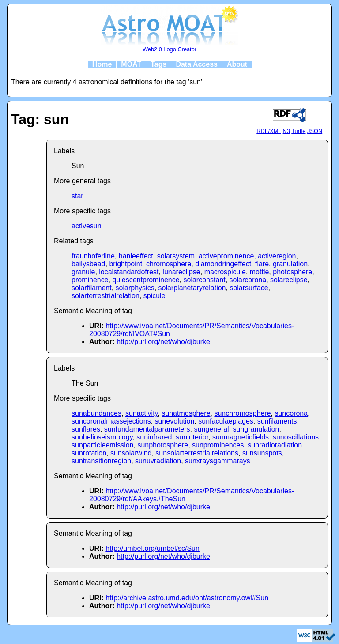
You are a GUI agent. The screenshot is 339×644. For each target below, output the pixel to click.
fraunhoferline (93, 256)
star (77, 196)
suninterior (192, 437)
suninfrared (154, 437)
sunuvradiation (158, 461)
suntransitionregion (101, 461)
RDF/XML (269, 131)
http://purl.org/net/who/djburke (163, 342)
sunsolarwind (131, 453)
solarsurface (249, 288)
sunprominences (218, 445)
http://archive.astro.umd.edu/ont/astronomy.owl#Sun (187, 598)
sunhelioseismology (102, 437)
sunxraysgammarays (218, 461)
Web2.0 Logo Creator (169, 49)
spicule (154, 296)
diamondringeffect (223, 264)
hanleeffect (136, 256)
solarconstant (204, 280)
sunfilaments (277, 421)
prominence (90, 280)
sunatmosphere (186, 413)
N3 (286, 131)
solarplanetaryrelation (192, 288)
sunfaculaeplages (226, 421)
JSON (315, 131)
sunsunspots (262, 453)
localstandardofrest (129, 272)
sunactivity (142, 413)
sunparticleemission (103, 445)
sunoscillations (296, 437)
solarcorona (248, 280)
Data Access (197, 64)
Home (102, 64)
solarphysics (135, 288)
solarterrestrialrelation (105, 296)
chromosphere (169, 264)
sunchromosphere (242, 413)
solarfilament (92, 288)
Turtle (298, 131)
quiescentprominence (146, 280)
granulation (290, 264)
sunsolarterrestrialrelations (197, 453)
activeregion (277, 256)
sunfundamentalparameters (147, 429)
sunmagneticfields (241, 437)
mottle (260, 272)
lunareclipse (181, 272)
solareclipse (289, 280)
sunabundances (96, 413)
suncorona (291, 413)
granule (83, 272)
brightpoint (126, 264)
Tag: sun (40, 119)
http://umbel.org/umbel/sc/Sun (153, 548)
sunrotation (89, 453)
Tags (158, 64)
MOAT (131, 64)
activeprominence (226, 256)
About (237, 64)
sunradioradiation (275, 445)
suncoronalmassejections (111, 421)
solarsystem (176, 256)
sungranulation (256, 429)
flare (262, 264)
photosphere (292, 272)
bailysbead (89, 264)
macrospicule (225, 272)
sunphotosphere (163, 445)
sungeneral (211, 429)
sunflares (86, 429)
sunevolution (175, 421)
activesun (87, 226)
